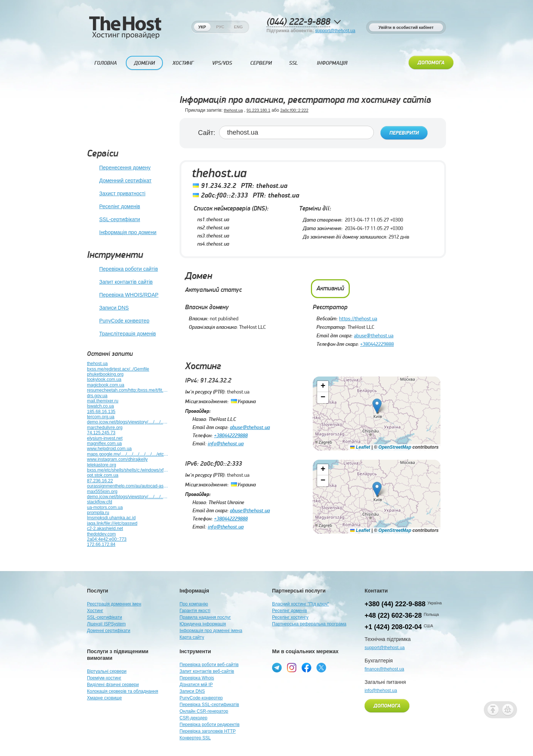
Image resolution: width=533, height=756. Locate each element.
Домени (144, 63)
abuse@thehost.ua (374, 334)
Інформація (332, 63)
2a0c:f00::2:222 (294, 110)
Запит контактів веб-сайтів (207, 671)
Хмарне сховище (104, 698)
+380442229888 (377, 343)
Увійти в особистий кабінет (406, 27)
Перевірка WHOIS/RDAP (123, 295)
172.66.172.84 (101, 544)
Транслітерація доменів (121, 334)
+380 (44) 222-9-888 (395, 604)
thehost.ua (97, 364)
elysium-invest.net (105, 438)
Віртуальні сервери (107, 671)
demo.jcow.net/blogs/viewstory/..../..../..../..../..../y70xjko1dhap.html (128, 497)
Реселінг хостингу (290, 617)
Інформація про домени (122, 233)
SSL (294, 63)
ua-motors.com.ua (105, 507)
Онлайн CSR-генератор (204, 711)
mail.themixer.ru (103, 401)
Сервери (261, 63)
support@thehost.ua (335, 31)
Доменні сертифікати (109, 631)
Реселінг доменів (113, 207)
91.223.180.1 (258, 110)
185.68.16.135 (101, 412)
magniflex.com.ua (104, 443)
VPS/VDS (222, 63)
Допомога (431, 63)
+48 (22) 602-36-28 (393, 615)
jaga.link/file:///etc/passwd (112, 523)
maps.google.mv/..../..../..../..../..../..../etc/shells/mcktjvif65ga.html (128, 454)
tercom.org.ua (101, 417)
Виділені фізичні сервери (113, 685)
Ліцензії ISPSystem (106, 624)
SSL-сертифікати (113, 220)
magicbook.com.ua (106, 385)
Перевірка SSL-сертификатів (209, 705)
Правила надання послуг (205, 617)
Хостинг (183, 63)
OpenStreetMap (395, 446)
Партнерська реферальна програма (309, 624)
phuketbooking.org (105, 374)
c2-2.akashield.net (105, 529)
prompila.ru (98, 513)
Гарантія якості (195, 611)
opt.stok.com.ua (103, 475)
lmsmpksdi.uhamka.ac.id (111, 518)
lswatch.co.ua (100, 406)
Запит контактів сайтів (120, 282)
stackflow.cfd (100, 502)
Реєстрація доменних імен (114, 604)
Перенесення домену (119, 168)
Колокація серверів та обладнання (123, 691)
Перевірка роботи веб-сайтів (209, 665)
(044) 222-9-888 (298, 22)
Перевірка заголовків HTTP (208, 731)
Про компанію (194, 604)
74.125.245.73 (101, 433)
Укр (202, 27)
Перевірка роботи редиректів (209, 725)
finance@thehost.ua (384, 669)
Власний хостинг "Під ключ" (301, 604)
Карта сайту (192, 637)
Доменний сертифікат (119, 181)
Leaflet (360, 446)
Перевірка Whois (197, 678)
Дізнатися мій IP (196, 685)
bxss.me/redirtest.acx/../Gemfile (118, 369)
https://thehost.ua (358, 317)
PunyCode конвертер (118, 321)
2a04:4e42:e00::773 (107, 539)
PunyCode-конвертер (201, 698)
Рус (220, 27)
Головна (106, 63)
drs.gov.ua (97, 396)
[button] (377, 404)
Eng (238, 27)
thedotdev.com (101, 534)
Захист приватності (116, 194)
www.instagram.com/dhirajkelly (117, 459)
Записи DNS (108, 308)
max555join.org (102, 492)
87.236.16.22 (100, 481)
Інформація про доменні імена (211, 631)
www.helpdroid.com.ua (109, 449)
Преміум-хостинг (104, 678)
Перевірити (404, 133)
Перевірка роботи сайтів (123, 269)
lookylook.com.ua (104, 379)
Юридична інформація (203, 624)
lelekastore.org (102, 465)
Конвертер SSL (195, 738)
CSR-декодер (193, 718)
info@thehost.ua (226, 442)
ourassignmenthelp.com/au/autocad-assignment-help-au (128, 486)
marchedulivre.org (105, 428)
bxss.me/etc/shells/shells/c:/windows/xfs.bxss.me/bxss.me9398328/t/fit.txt (128, 470)
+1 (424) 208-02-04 (393, 627)
